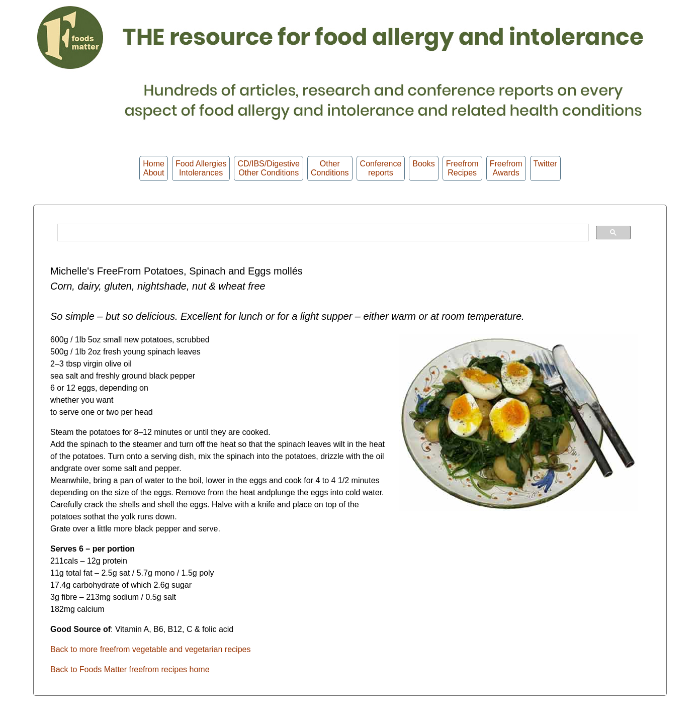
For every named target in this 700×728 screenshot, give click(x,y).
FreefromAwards (506, 168)
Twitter (545, 168)
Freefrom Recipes (462, 168)
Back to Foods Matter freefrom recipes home (130, 669)
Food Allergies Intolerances (201, 168)
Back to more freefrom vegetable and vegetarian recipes (150, 649)
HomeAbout (154, 168)
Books (423, 168)
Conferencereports (381, 168)
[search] (322, 233)
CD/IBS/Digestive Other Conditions (269, 168)
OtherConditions (330, 168)
